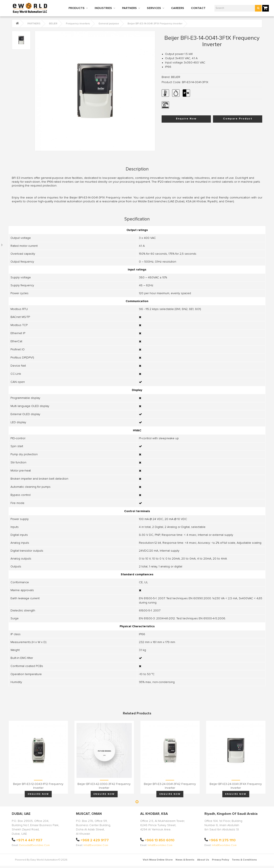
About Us (203, 860)
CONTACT (198, 8)
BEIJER (53, 24)
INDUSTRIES (103, 8)
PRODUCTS (77, 8)
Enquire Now (186, 119)
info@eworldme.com (96, 845)
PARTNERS (129, 8)
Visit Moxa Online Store (158, 860)
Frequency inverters (78, 24)
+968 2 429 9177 (95, 840)
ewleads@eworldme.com (34, 845)
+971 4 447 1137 (29, 840)
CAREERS (178, 8)
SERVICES (154, 8)
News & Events (185, 860)
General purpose (109, 24)
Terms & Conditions (244, 860)
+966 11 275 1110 (222, 840)
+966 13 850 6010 (160, 840)
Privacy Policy (220, 860)
